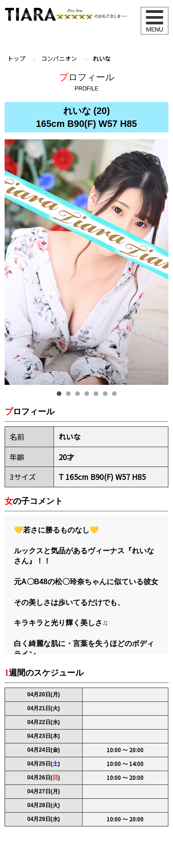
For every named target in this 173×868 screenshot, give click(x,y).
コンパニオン (59, 58)
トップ (16, 58)
